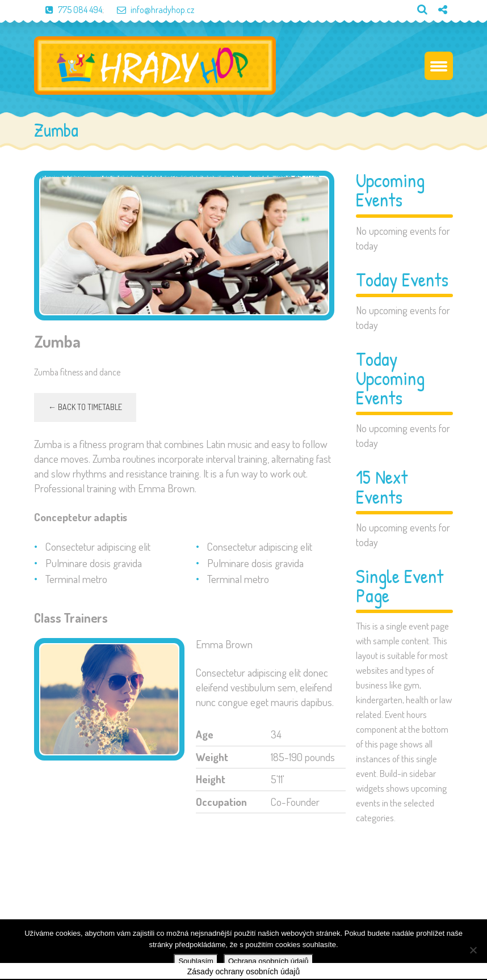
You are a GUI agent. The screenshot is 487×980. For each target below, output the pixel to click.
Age (205, 735)
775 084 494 (68, 10)
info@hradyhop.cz (150, 10)
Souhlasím (196, 961)
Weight (212, 757)
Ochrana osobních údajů (268, 961)
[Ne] (473, 950)
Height (211, 780)
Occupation (221, 802)
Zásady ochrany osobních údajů (244, 973)
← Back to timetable (85, 408)
